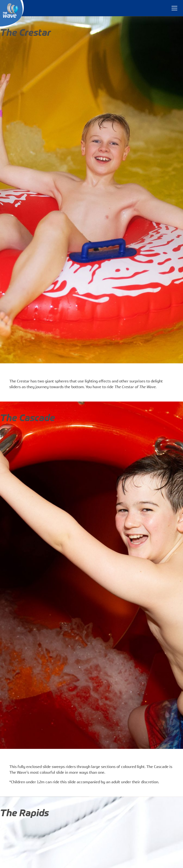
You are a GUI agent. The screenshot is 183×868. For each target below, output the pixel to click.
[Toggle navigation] (174, 8)
